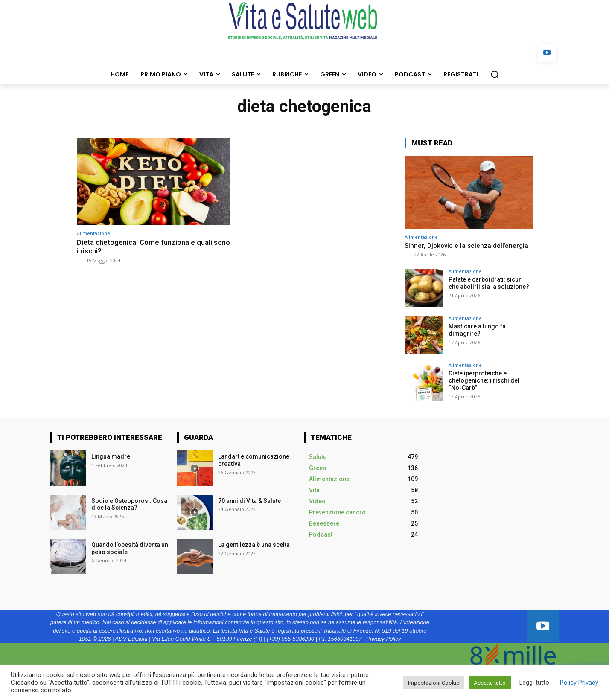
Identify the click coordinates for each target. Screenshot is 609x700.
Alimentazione (93, 233)
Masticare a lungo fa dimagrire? (477, 330)
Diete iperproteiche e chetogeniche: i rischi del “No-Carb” (484, 380)
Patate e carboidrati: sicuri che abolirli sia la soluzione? (490, 283)
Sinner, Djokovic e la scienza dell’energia (466, 246)
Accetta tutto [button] (490, 683)
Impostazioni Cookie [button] (434, 683)
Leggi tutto (534, 683)
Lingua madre (111, 456)
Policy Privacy (579, 683)
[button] (495, 74)
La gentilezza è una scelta (254, 545)
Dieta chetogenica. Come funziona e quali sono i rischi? (153, 247)
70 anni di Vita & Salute (249, 501)
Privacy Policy (383, 639)
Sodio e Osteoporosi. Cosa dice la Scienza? (129, 504)
